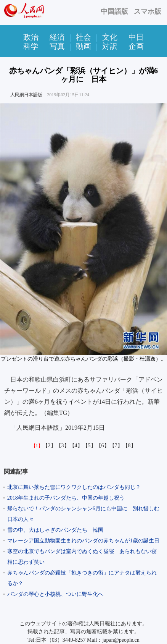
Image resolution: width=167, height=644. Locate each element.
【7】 (116, 446)
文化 (110, 37)
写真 (57, 46)
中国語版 (114, 11)
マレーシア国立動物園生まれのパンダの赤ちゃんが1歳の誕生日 (83, 541)
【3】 (63, 446)
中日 (136, 37)
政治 (31, 37)
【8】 (129, 446)
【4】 (76, 446)
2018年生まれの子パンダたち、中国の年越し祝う (66, 498)
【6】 (103, 446)
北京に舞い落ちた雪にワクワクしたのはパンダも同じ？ (74, 487)
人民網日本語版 (26, 95)
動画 (83, 46)
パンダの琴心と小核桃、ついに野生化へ (55, 594)
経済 (57, 37)
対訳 (110, 46)
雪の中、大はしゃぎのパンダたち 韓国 (55, 530)
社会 (83, 37)
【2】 (49, 446)
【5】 (89, 446)
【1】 (37, 446)
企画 (136, 46)
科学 (31, 46)
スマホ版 (148, 11)
